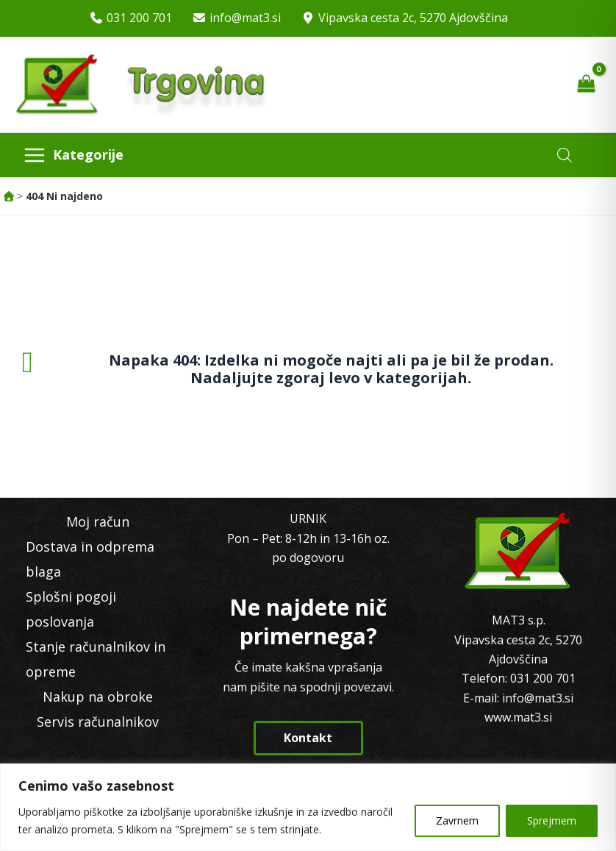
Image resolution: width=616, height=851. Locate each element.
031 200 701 (139, 18)
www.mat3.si (518, 717)
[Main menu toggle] (73, 155)
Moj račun (98, 521)
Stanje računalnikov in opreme (96, 659)
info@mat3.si (245, 18)
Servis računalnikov (98, 722)
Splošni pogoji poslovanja (71, 609)
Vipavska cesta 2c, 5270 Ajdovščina (413, 18)
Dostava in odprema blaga (90, 559)
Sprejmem (552, 820)
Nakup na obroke (98, 697)
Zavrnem (457, 820)
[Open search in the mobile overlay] (565, 155)
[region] (308, 807)
